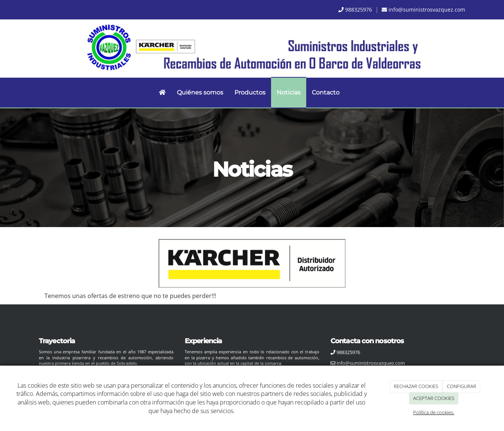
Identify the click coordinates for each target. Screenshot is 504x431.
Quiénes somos (200, 92)
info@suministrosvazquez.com (427, 10)
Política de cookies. (434, 412)
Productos (250, 92)
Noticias (289, 92)
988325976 (359, 10)
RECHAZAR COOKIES (416, 386)
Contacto (326, 92)
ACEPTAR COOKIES (434, 398)
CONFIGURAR (462, 386)
